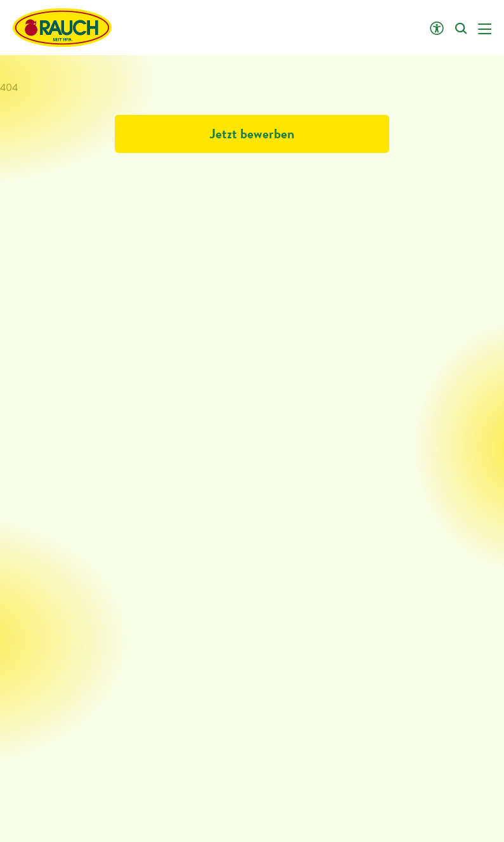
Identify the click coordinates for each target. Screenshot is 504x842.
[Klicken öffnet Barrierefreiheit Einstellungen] (436, 29)
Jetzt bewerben (252, 134)
